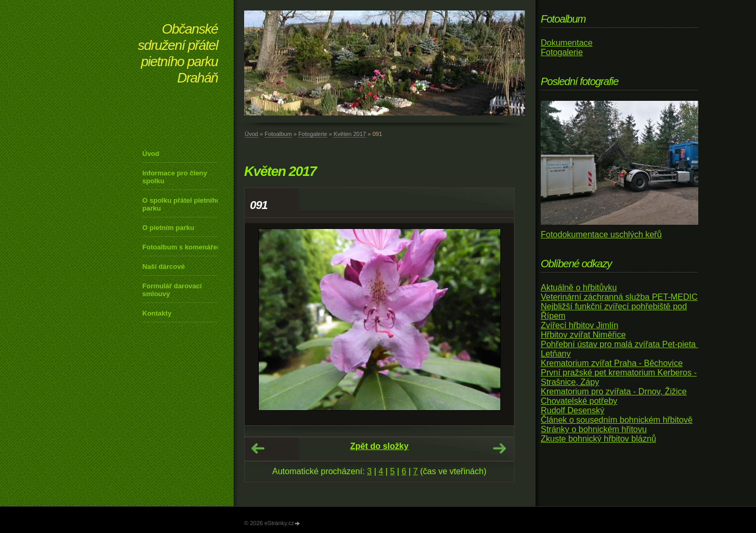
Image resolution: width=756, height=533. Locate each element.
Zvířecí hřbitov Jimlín (580, 325)
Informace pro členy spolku (175, 177)
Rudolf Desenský (573, 410)
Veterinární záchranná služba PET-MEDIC (619, 297)
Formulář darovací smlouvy (172, 290)
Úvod (151, 154)
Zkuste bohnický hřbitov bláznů (598, 439)
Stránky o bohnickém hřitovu (594, 429)
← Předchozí (258, 448)
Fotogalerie (313, 134)
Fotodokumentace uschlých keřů (601, 234)
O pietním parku (168, 228)
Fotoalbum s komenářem (183, 247)
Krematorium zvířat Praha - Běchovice (612, 363)
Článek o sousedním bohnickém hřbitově (617, 420)
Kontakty (157, 313)
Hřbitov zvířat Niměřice (583, 335)
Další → (499, 448)
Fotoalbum (278, 134)
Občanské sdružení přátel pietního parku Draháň (178, 53)
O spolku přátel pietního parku (181, 204)
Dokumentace (567, 43)
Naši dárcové (164, 266)
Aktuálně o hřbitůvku (579, 288)
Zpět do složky (379, 446)
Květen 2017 (350, 134)
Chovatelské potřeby (579, 401)
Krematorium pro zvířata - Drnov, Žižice (614, 391)
